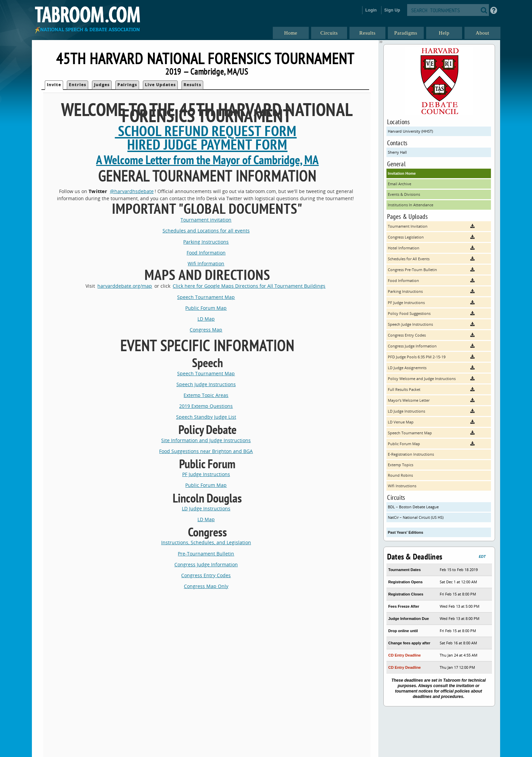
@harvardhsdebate (132, 191)
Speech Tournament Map (206, 297)
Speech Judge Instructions (206, 384)
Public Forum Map (206, 308)
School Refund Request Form (206, 131)
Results (192, 85)
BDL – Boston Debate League (413, 507)
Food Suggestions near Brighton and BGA (206, 451)
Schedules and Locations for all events (206, 231)
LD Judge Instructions (206, 508)
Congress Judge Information (206, 564)
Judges (102, 85)
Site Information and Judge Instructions (206, 440)
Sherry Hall (397, 152)
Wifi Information (206, 263)
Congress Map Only (206, 586)
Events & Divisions (404, 194)
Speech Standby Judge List (206, 417)
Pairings (127, 85)
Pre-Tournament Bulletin (206, 554)
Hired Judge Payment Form (207, 145)
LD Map (206, 319)
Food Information (206, 253)
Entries (78, 85)
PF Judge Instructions (206, 474)
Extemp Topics (401, 465)
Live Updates (160, 85)
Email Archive (400, 184)
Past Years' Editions (406, 532)
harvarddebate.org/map (125, 286)
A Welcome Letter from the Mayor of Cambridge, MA (207, 160)
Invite (54, 85)
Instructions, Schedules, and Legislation (206, 542)
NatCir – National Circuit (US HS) (416, 517)
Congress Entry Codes (206, 575)
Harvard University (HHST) (410, 131)
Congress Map (206, 330)
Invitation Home (402, 173)
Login (371, 10)
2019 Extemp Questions (206, 406)
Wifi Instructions (402, 486)
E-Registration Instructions (411, 454)
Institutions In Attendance (411, 205)
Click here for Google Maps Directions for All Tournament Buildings (249, 286)
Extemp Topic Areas (206, 395)
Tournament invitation (206, 220)
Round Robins (400, 475)
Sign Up (392, 10)
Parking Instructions (206, 242)
